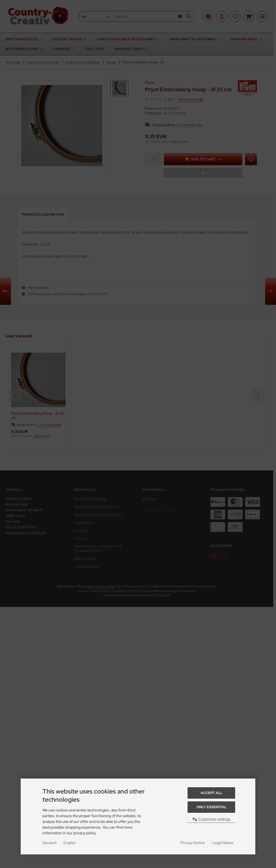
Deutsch (50, 843)
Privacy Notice (193, 843)
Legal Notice (223, 843)
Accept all (212, 793)
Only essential (211, 807)
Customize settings (211, 819)
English (70, 843)
